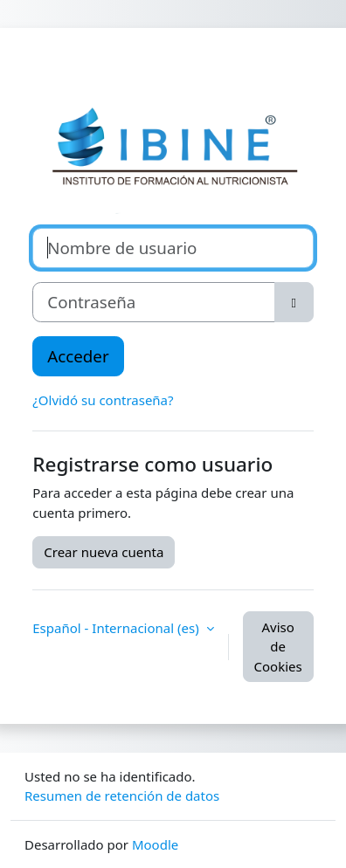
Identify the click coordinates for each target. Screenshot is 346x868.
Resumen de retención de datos (122, 796)
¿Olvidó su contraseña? (103, 400)
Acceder (78, 356)
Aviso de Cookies (278, 647)
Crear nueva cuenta (104, 552)
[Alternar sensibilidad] (294, 302)
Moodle (155, 844)
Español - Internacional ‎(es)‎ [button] (117, 628)
